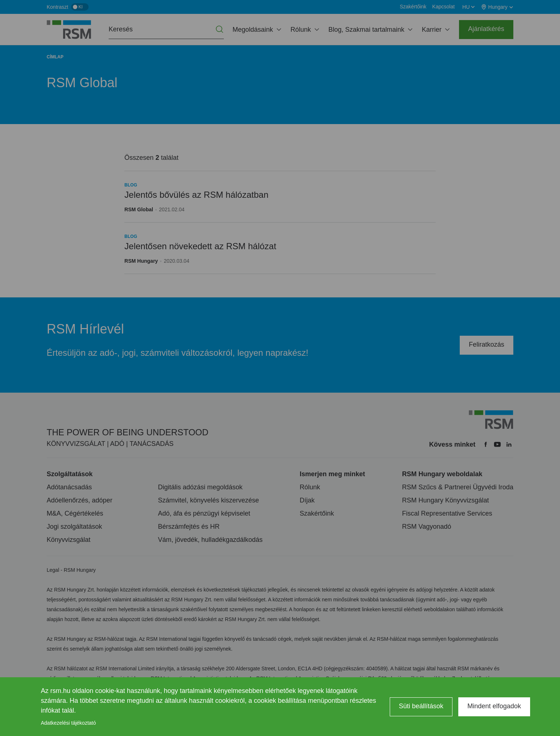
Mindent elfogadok (494, 706)
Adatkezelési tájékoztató (68, 723)
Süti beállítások (421, 706)
